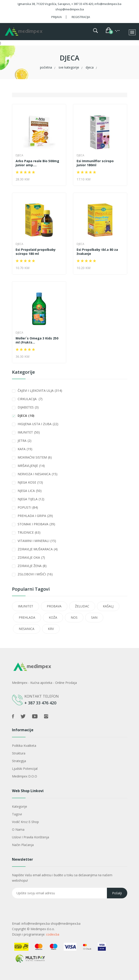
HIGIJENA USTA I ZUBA (38, 424)
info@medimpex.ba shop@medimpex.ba (51, 924)
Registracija (81, 17)
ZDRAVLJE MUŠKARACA (38, 549)
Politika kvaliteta (24, 746)
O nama (18, 829)
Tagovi (17, 814)
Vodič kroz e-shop (25, 822)
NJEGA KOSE (30, 482)
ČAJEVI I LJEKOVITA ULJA (40, 391)
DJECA (90, 67)
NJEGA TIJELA (31, 499)
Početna (46, 67)
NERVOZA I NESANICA (38, 474)
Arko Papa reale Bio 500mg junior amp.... (37, 163)
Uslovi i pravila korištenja (31, 837)
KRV (51, 629)
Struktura (19, 753)
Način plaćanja (23, 845)
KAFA (25, 449)
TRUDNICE (29, 532)
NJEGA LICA (30, 491)
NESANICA (27, 629)
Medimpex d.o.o (25, 776)
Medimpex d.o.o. (43, 929)
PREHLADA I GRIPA (35, 516)
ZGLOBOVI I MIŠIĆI (35, 574)
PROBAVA (54, 606)
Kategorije (20, 806)
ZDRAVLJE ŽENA (32, 566)
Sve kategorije (69, 67)
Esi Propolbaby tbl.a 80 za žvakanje (97, 252)
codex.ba (53, 934)
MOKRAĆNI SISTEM (35, 457)
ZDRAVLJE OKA (31, 557)
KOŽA (53, 617)
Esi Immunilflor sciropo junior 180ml (95, 163)
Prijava (57, 17)
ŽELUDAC (82, 606)
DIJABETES (28, 407)
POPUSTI (28, 507)
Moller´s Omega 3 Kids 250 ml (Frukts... (37, 340)
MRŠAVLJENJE (31, 466)
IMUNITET (29, 432)
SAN (94, 617)
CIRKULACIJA (30, 399)
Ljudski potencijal (25, 769)
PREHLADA (27, 617)
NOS (74, 617)
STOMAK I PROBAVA (36, 524)
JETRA (25, 441)
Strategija (19, 761)
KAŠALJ (108, 606)
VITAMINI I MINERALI (37, 541)
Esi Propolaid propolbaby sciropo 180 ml (36, 252)
